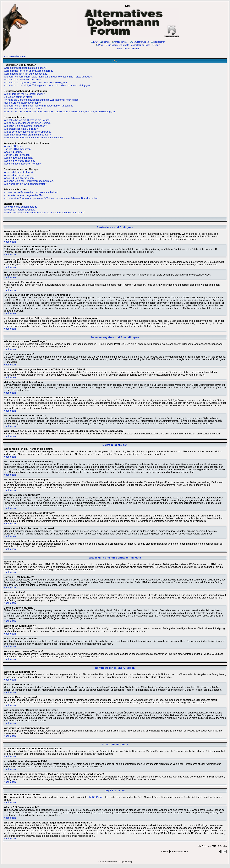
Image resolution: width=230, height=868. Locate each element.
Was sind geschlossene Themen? (22, 164)
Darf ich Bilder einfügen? (17, 155)
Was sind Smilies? (14, 152)
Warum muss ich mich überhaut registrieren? (28, 71)
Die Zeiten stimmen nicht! (18, 97)
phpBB (109, 861)
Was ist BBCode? (13, 146)
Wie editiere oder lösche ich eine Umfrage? (28, 132)
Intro (119, 49)
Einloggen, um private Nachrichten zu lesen (128, 45)
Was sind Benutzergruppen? (19, 178)
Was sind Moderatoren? (17, 175)
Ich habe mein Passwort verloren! (22, 80)
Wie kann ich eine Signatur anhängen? (25, 126)
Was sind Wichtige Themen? (19, 161)
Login (156, 45)
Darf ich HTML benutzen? (18, 149)
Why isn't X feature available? (20, 210)
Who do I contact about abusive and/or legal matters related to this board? (45, 213)
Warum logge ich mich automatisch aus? (26, 74)
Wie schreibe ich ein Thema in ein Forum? (27, 120)
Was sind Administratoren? (18, 172)
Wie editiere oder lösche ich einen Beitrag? (27, 123)
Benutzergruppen (139, 42)
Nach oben (10, 242)
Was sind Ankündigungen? (18, 158)
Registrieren (158, 42)
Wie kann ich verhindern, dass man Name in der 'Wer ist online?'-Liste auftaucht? (49, 77)
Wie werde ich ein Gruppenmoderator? (25, 184)
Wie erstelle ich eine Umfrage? (21, 129)
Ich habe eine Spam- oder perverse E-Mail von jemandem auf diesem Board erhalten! (51, 198)
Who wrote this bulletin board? (20, 207)
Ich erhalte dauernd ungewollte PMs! (24, 195)
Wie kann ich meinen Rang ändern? (23, 109)
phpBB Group (95, 797)
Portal (127, 49)
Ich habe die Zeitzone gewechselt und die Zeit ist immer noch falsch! (41, 100)
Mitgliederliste (120, 42)
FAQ (94, 42)
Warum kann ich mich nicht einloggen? (25, 68)
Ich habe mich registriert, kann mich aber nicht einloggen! (35, 83)
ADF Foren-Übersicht (14, 57)
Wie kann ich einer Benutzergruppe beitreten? (29, 181)
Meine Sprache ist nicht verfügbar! (23, 103)
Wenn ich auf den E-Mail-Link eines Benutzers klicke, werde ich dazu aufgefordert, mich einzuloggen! (60, 112)
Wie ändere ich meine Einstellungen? (24, 94)
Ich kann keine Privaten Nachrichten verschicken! (31, 192)
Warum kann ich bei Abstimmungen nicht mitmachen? (33, 138)
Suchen (105, 42)
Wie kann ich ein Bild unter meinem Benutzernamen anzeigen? (38, 106)
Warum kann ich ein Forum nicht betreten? (27, 135)
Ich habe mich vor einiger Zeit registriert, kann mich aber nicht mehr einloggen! (47, 85)
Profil (100, 45)
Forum (135, 49)
